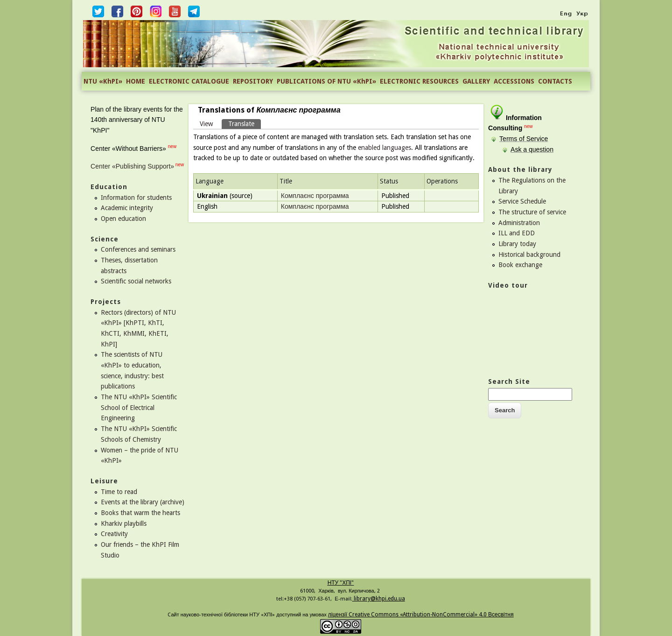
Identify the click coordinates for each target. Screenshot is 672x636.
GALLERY (476, 81)
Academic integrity (127, 208)
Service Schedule (522, 201)
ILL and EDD (517, 233)
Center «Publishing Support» (132, 166)
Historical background (529, 254)
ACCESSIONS (514, 81)
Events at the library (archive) (143, 502)
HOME (136, 81)
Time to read (119, 492)
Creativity (114, 534)
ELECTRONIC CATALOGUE (189, 81)
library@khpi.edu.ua (379, 599)
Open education (123, 219)
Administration (519, 223)
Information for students (136, 198)
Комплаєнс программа (315, 196)
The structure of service (532, 212)
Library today (517, 244)
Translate (245, 123)
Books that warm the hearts (140, 513)
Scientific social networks (136, 281)
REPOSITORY (253, 81)
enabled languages (385, 148)
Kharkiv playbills (124, 523)
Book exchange (520, 265)
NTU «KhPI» (103, 81)
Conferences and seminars (138, 249)
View (206, 124)
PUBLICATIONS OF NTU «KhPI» (326, 81)
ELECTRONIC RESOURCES (419, 81)
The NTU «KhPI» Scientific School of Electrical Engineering (139, 407)
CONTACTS (555, 81)
